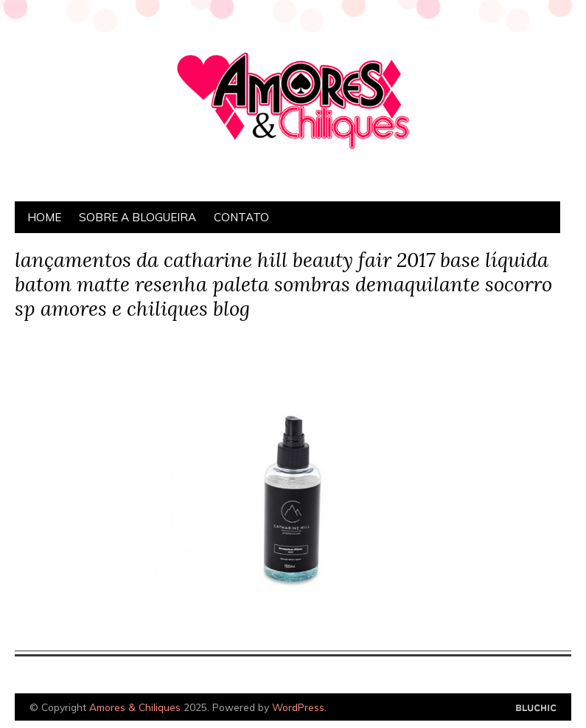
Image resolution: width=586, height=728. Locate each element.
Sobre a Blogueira (137, 217)
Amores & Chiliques (135, 707)
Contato (241, 217)
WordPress (298, 707)
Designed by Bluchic (536, 708)
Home (44, 217)
